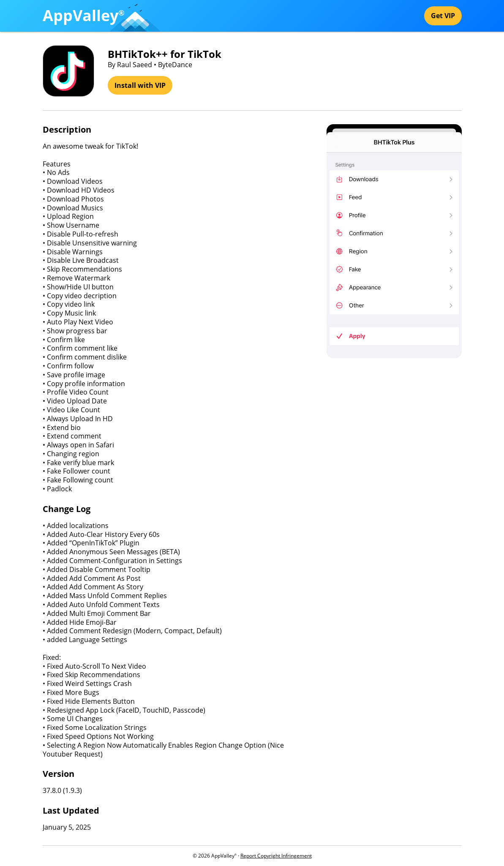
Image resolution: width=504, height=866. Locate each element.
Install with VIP (140, 85)
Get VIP (443, 16)
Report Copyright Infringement (276, 856)
